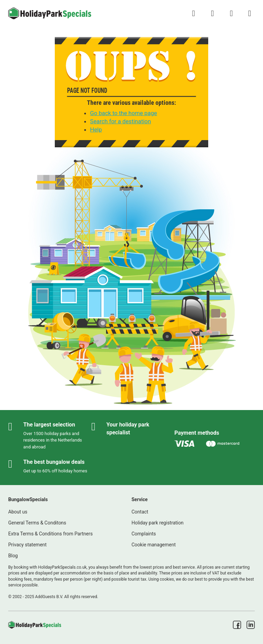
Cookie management (154, 545)
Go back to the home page (123, 113)
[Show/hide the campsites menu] (250, 13)
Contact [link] (140, 512)
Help (96, 129)
